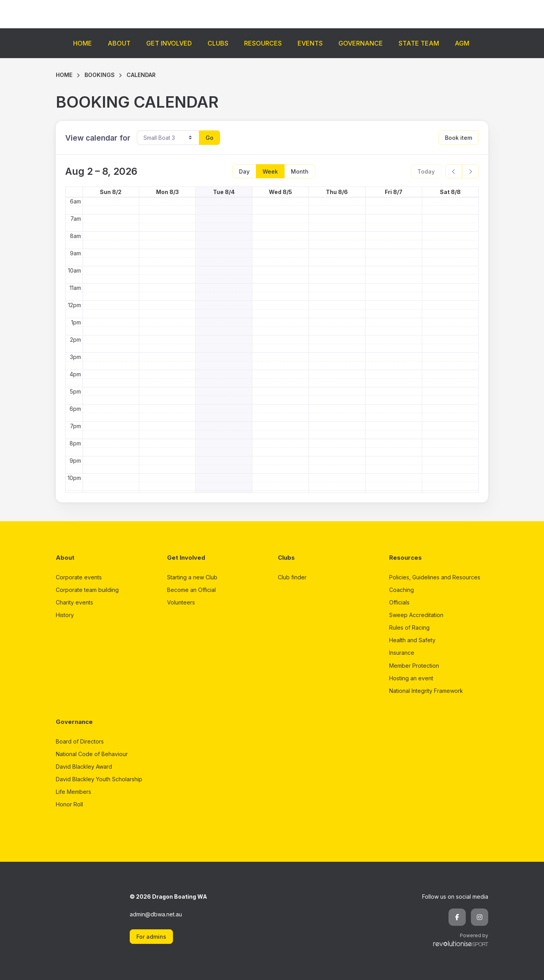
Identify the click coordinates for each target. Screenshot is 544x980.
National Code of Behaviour (92, 754)
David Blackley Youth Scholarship (99, 779)
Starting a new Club (192, 577)
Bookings (100, 75)
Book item (459, 138)
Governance (361, 43)
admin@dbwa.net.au (156, 914)
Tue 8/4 (224, 192)
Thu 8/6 (337, 192)
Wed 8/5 (280, 192)
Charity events (74, 602)
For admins (151, 937)
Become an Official (191, 590)
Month (300, 171)
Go (210, 138)
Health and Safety (412, 640)
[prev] (454, 171)
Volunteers (181, 602)
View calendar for (98, 138)
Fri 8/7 (394, 192)
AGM (462, 43)
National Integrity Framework (426, 691)
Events (310, 43)
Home (83, 43)
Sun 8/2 (111, 192)
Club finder (292, 577)
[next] (470, 171)
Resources (263, 43)
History (65, 615)
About (119, 43)
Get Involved (169, 43)
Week (270, 171)
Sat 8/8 (450, 192)
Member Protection (414, 666)
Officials (399, 602)
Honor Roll (69, 804)
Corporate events (79, 577)
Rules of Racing (409, 627)
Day (244, 171)
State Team (419, 43)
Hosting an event (411, 678)
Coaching (402, 590)
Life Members (74, 792)
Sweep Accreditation (416, 615)
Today (426, 171)
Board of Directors (80, 741)
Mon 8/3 (167, 192)
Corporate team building (87, 590)
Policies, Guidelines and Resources (435, 577)
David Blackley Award (84, 767)
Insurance (402, 653)
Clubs (218, 43)
